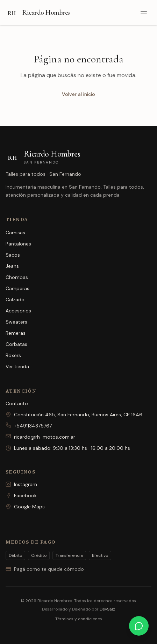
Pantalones (18, 244)
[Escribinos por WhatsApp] (139, 626)
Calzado (15, 300)
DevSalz (107, 609)
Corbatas (16, 344)
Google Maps (25, 507)
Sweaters (16, 322)
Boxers (13, 355)
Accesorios (18, 311)
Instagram (21, 484)
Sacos (13, 255)
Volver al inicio (78, 94)
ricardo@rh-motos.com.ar (40, 437)
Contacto (17, 403)
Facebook (21, 495)
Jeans (12, 266)
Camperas (17, 288)
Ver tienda (17, 366)
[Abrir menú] (144, 13)
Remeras (16, 333)
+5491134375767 (29, 426)
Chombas (17, 277)
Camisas (15, 233)
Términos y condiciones (79, 619)
